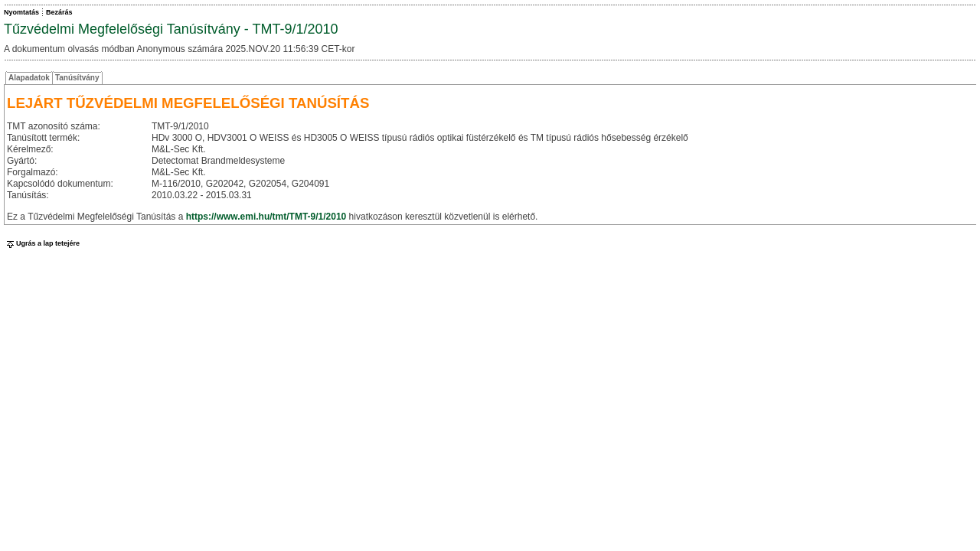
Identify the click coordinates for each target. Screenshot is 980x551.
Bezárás (59, 12)
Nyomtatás (21, 12)
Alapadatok (29, 78)
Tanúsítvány (77, 78)
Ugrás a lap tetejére (42, 243)
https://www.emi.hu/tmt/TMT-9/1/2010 (266, 217)
